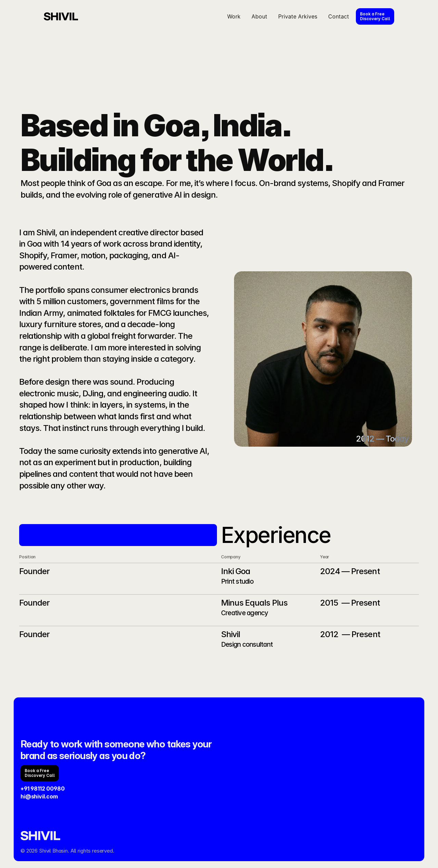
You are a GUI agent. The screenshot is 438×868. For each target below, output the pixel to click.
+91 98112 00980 (43, 789)
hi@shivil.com (39, 796)
